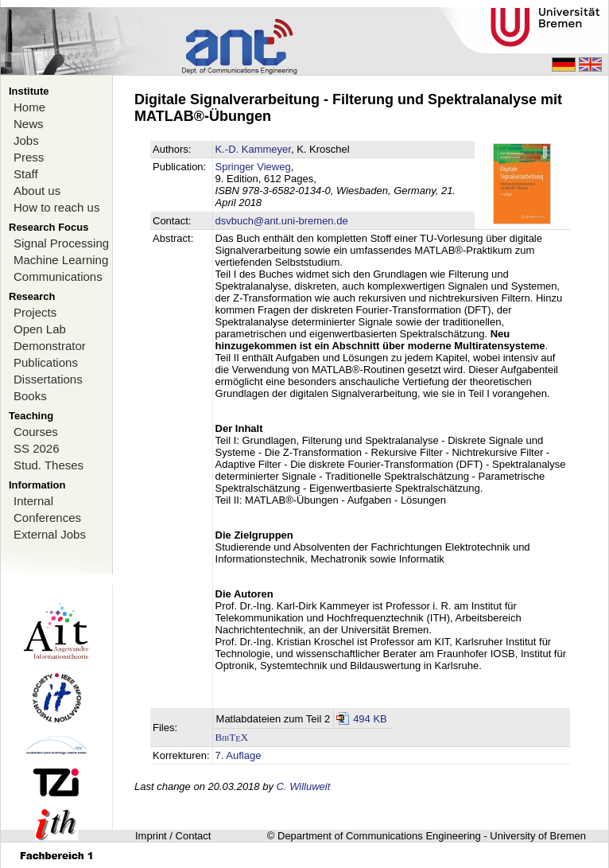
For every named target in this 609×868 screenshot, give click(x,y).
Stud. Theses (48, 465)
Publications (46, 362)
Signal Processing (61, 243)
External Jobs (50, 534)
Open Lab (40, 329)
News (29, 124)
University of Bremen (538, 836)
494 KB (370, 719)
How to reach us (56, 207)
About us (37, 191)
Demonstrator (50, 346)
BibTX (232, 737)
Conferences (47, 518)
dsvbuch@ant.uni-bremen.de (282, 221)
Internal (33, 501)
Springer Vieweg (253, 167)
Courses (36, 432)
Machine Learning (61, 260)
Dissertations (48, 379)
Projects (35, 312)
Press (29, 157)
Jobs (26, 140)
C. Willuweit (304, 786)
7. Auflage (239, 755)
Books (30, 396)
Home (29, 107)
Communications (58, 276)
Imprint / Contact (173, 836)
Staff (26, 174)
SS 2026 (37, 448)
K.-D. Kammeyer (253, 149)
